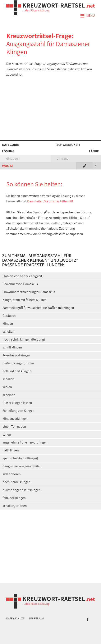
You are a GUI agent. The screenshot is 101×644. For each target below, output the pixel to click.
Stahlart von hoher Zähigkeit (22, 276)
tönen (7, 434)
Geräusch (9, 316)
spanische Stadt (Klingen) (20, 458)
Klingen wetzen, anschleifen (22, 466)
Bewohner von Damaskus (20, 284)
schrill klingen (12, 347)
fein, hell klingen (14, 498)
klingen (8, 324)
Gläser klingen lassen (17, 403)
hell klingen (11, 450)
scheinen (9, 395)
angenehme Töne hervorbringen (25, 442)
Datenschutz (15, 618)
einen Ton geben (14, 427)
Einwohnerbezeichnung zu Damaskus (29, 292)
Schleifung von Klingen (19, 411)
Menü (87, 16)
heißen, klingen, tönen (18, 363)
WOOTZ (8, 166)
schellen (8, 331)
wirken (7, 387)
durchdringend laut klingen (22, 490)
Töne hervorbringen (16, 355)
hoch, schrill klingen (17, 482)
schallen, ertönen (15, 506)
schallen (8, 379)
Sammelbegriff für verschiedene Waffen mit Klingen (38, 308)
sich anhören (12, 474)
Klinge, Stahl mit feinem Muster (24, 300)
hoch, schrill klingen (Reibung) (24, 339)
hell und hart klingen (17, 371)
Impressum (36, 618)
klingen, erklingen (15, 419)
